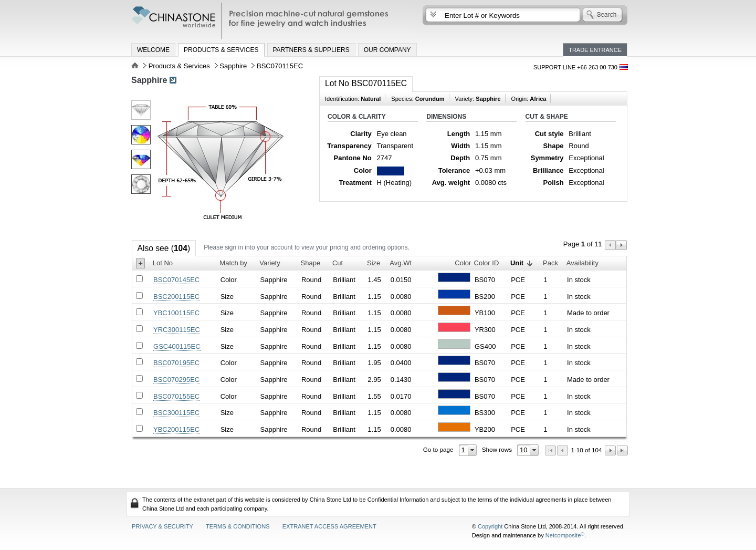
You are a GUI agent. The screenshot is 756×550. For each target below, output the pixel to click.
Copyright (490, 526)
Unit (517, 263)
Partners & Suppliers (311, 50)
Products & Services (221, 50)
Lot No (163, 263)
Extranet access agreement (329, 526)
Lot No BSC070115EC (366, 83)
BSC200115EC (176, 297)
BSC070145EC (176, 280)
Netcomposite (565, 535)
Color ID (487, 263)
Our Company (387, 50)
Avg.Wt (401, 263)
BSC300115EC (176, 413)
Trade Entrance (595, 50)
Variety (270, 263)
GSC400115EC (177, 346)
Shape (311, 263)
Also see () (164, 248)
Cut (338, 263)
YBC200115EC (176, 429)
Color (463, 263)
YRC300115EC (177, 330)
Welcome (153, 50)
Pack (550, 263)
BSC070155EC (176, 396)
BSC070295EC (176, 380)
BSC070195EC (176, 363)
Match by (233, 263)
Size (374, 263)
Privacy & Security (162, 526)
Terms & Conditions (238, 526)
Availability (582, 263)
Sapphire (233, 66)
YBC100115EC (176, 313)
